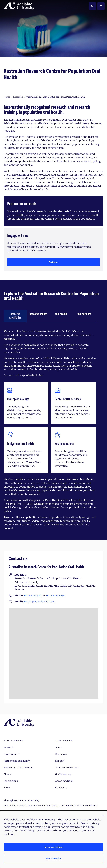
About (59, 747)
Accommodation (64, 781)
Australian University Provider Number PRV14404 (31, 806)
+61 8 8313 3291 (33, 595)
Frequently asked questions (19, 767)
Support (60, 761)
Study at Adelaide (13, 741)
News (7, 788)
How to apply (11, 754)
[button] (103, 815)
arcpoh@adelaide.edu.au (39, 602)
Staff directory (63, 774)
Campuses (61, 754)
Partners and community (17, 761)
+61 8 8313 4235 (55, 595)
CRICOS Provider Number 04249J (79, 806)
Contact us (54, 262)
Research (9, 747)
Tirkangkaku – (21, 800)
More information (53, 858)
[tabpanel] (50, 430)
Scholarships (11, 781)
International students (67, 767)
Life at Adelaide (64, 741)
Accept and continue (53, 847)
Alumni (8, 774)
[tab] (15, 316)
